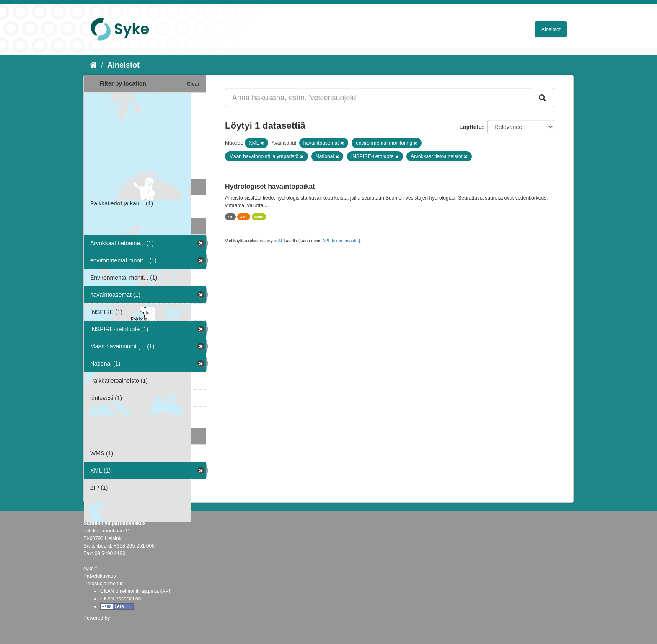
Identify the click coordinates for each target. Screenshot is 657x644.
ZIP (230, 217)
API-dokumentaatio (340, 241)
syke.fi (91, 569)
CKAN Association (120, 599)
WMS (259, 217)
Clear (193, 84)
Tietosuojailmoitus (103, 584)
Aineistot (551, 29)
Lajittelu (471, 127)
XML (244, 217)
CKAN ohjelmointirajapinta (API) (136, 591)
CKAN (98, 627)
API (281, 241)
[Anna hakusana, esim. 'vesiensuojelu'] (379, 98)
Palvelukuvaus (100, 576)
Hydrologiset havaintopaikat (270, 186)
